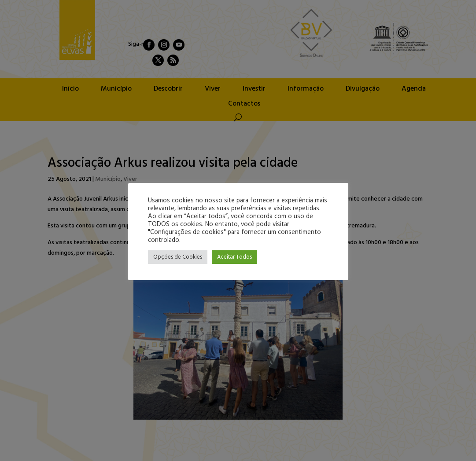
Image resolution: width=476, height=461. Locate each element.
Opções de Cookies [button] (178, 257)
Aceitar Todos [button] (234, 257)
